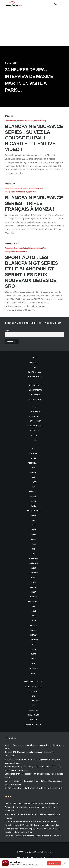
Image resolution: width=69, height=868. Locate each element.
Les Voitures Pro (35, 390)
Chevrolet (34, 492)
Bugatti (34, 482)
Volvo (34, 673)
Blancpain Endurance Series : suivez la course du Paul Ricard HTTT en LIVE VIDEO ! (34, 138)
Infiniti (34, 539)
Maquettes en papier (34, 686)
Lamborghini (34, 563)
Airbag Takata (34, 715)
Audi (34, 468)
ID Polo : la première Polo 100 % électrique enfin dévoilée (31, 821)
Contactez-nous (34, 372)
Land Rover (34, 573)
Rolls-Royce (34, 640)
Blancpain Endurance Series (16, 192)
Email (7, 331)
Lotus (34, 582)
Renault (34, 635)
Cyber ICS (35, 431)
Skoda (34, 649)
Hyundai (34, 535)
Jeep (34, 549)
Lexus (34, 578)
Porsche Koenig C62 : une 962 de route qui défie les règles (32, 825)
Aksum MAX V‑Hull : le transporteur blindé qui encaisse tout (32, 804)
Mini (34, 606)
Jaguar (34, 544)
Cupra (34, 501)
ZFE (34, 696)
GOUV (34, 706)
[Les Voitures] (13, 4)
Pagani (34, 621)
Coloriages (34, 691)
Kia (34, 554)
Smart (34, 654)
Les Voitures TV (35, 385)
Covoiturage (34, 701)
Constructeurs (11, 121)
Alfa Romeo (34, 454)
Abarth (34, 449)
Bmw (34, 477)
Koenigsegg (34, 559)
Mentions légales (34, 377)
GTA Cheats (35, 412)
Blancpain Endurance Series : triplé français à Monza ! (34, 203)
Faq (34, 367)
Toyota (34, 664)
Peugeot (34, 625)
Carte (34, 358)
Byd (34, 487)
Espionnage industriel (35, 426)
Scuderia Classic (35, 400)
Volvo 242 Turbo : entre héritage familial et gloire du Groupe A (33, 836)
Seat (34, 645)
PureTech (34, 720)
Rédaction (9, 188)
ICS (35, 440)
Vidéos (31, 121)
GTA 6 (35, 407)
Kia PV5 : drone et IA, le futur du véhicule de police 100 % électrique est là (34, 788)
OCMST (35, 436)
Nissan (34, 611)
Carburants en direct (34, 725)
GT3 (41, 188)
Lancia (34, 568)
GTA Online (35, 416)
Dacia (34, 506)
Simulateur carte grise (34, 682)
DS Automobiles (34, 511)
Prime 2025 (34, 710)
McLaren (34, 597)
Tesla (34, 659)
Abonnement (34, 362)
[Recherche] (54, 4)
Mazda (34, 592)
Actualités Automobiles (30, 188)
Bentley (43, 121)
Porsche (34, 630)
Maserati (34, 587)
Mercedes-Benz (34, 602)
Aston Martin (22, 121)
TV (9, 796)
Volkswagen (34, 668)
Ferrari (37, 121)
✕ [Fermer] (65, 863)
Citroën (34, 497)
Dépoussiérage (35, 421)
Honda (34, 530)
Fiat (34, 520)
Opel (34, 616)
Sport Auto (32, 192)
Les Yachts (35, 395)
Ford (34, 525)
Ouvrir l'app (54, 863)
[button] (63, 4)
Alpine (34, 458)
